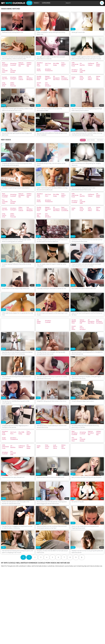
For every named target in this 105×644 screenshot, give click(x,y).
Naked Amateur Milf (59, 624)
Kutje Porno (82, 612)
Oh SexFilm (56, 615)
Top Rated (100, 169)
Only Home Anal (83, 621)
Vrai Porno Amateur (59, 628)
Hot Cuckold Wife (58, 618)
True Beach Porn (58, 612)
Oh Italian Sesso (7, 618)
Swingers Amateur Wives (10, 605)
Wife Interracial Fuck (34, 615)
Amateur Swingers (8, 621)
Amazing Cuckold (58, 605)
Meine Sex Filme (58, 631)
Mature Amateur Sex (85, 605)
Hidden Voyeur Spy (8, 608)
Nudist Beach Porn (33, 624)
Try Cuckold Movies (59, 608)
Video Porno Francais (9, 624)
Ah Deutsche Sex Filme (85, 624)
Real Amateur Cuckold (35, 605)
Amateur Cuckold (33, 618)
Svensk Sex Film (83, 618)
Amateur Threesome (9, 615)
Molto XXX (81, 628)
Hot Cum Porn (7, 612)
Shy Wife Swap (32, 612)
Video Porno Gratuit (34, 621)
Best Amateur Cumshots (10, 628)
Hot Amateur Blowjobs (60, 621)
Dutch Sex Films (33, 628)
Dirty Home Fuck (8, 631)
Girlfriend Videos (83, 615)
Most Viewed (91, 169)
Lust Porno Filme (33, 631)
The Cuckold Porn (33, 608)
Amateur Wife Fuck (84, 608)
